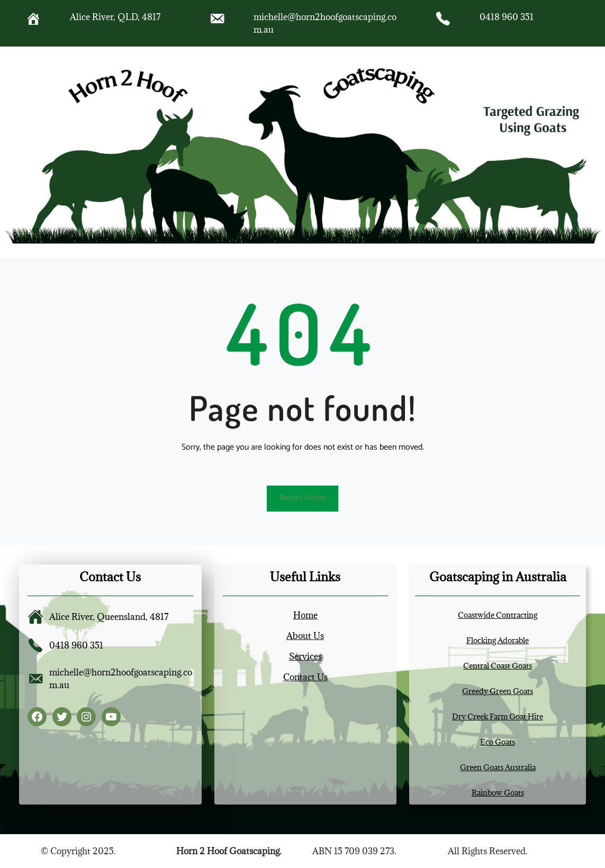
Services (305, 656)
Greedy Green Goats (498, 691)
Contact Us (305, 677)
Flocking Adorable (498, 640)
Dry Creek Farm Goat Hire (498, 716)
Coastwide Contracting (498, 615)
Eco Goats (498, 742)
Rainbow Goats (498, 793)
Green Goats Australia (498, 767)
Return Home (303, 498)
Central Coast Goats (498, 666)
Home (305, 615)
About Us (305, 636)
